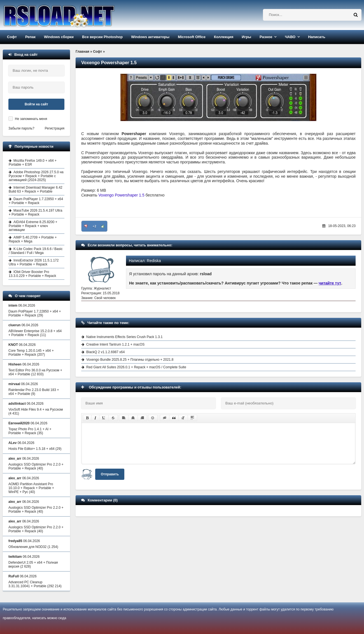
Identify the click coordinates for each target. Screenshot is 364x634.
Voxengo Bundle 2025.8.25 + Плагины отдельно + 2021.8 (130, 360)
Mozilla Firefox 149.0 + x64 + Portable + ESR (33, 163)
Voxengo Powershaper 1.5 (122, 195)
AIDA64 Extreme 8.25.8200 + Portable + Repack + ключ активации (33, 226)
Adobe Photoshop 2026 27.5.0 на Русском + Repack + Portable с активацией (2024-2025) (36, 176)
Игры (246, 37)
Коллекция (224, 37)
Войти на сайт (36, 104)
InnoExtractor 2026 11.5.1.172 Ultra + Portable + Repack (34, 262)
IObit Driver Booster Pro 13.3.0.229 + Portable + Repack (32, 274)
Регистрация (55, 128)
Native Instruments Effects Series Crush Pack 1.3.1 (124, 337)
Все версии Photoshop (102, 37)
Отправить (110, 474)
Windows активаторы (150, 37)
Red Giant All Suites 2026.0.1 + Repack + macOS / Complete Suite (136, 367)
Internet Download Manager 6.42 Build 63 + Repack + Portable (36, 189)
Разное (266, 37)
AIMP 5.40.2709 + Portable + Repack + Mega (33, 239)
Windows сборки (59, 37)
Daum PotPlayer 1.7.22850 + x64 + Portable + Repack (36, 201)
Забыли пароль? (21, 128)
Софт (12, 37)
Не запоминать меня (31, 119)
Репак (30, 37)
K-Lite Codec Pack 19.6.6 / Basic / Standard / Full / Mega (36, 251)
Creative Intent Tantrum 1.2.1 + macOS (115, 344)
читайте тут (330, 283)
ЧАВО (290, 37)
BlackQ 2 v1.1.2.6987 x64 (105, 352)
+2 (95, 226)
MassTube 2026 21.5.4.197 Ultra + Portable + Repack (35, 212)
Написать (317, 37)
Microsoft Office (192, 37)
